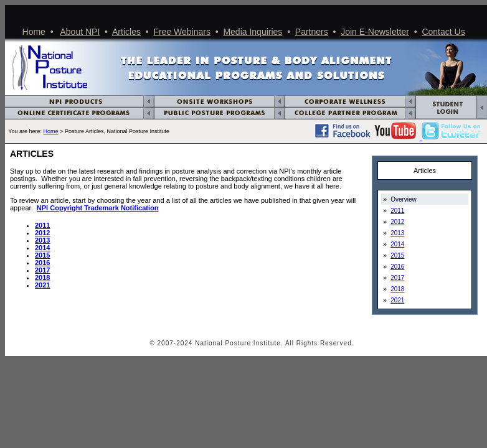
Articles (126, 32)
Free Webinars (182, 32)
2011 (42, 225)
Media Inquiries (253, 32)
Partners (312, 32)
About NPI (80, 32)
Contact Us (443, 32)
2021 (42, 285)
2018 (42, 278)
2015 (42, 255)
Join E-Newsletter (375, 32)
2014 (42, 248)
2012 (42, 233)
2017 (42, 270)
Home (51, 131)
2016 (42, 263)
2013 (397, 233)
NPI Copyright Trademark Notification (98, 208)
